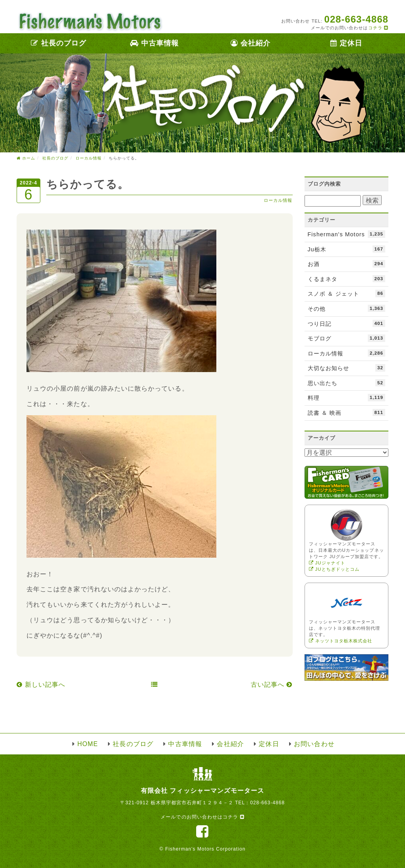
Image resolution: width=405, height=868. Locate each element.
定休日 (346, 43)
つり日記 (347, 323)
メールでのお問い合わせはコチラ (202, 817)
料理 (347, 397)
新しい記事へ (41, 685)
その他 (347, 308)
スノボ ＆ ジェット (347, 293)
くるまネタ (347, 279)
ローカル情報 (278, 200)
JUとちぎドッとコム (334, 569)
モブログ (347, 338)
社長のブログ (59, 43)
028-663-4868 (267, 803)
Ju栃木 (347, 249)
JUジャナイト (327, 563)
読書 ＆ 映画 (347, 412)
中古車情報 (154, 43)
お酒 (347, 264)
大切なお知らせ (347, 368)
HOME (87, 744)
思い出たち (347, 383)
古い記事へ (272, 685)
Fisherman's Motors (347, 234)
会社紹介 (251, 43)
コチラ (378, 28)
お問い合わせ (314, 744)
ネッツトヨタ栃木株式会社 (341, 641)
